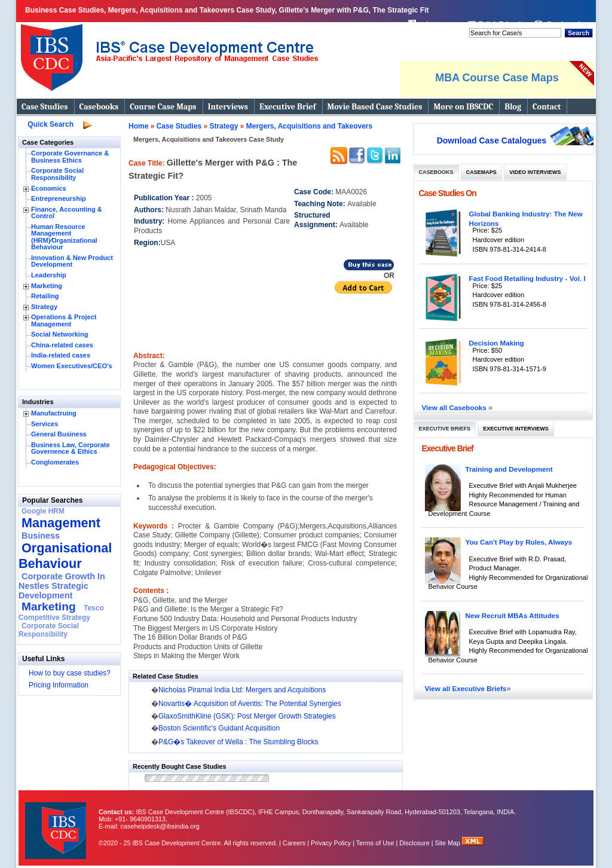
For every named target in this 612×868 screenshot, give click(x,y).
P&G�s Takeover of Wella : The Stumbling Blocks (238, 742)
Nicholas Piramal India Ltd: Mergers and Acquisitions (242, 690)
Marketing (47, 286)
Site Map (449, 843)
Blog (513, 107)
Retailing (45, 296)
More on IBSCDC (463, 107)
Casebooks (99, 107)
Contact (547, 107)
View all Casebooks (455, 407)
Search (579, 33)
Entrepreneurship (59, 198)
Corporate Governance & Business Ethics (70, 157)
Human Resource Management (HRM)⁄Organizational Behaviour (64, 237)
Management (61, 523)
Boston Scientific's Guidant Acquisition (219, 728)
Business (41, 536)
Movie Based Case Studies (375, 107)
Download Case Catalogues (492, 140)
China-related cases (62, 345)
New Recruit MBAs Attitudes (512, 615)
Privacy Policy (331, 843)
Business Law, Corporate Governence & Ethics (71, 448)
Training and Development (509, 469)
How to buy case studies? (70, 673)
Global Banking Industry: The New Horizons (526, 218)
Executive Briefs (445, 429)
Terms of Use (375, 843)
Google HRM (43, 511)
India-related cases (61, 355)
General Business (59, 434)
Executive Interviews (515, 429)
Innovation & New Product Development (72, 261)
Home (138, 126)
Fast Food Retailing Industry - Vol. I (527, 278)
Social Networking (59, 334)
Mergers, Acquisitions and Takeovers (309, 126)
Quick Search (51, 124)
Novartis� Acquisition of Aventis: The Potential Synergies (250, 704)
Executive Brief (287, 107)
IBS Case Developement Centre (57, 823)
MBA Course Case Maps (497, 78)
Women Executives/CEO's (72, 366)
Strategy (44, 307)
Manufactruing (54, 413)
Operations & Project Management (64, 320)
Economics (49, 188)
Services (45, 424)
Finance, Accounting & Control (67, 213)
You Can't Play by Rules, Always (519, 542)
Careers (294, 843)
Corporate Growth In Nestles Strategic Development (62, 586)
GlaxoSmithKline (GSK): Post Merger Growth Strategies (247, 716)
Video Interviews (535, 172)
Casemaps (481, 172)
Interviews (228, 107)
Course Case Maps (163, 107)
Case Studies (45, 107)
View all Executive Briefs (466, 688)
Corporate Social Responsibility (57, 174)
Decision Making (497, 343)
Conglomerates (55, 462)
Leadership (49, 275)
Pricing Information (59, 685)
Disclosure (414, 843)
